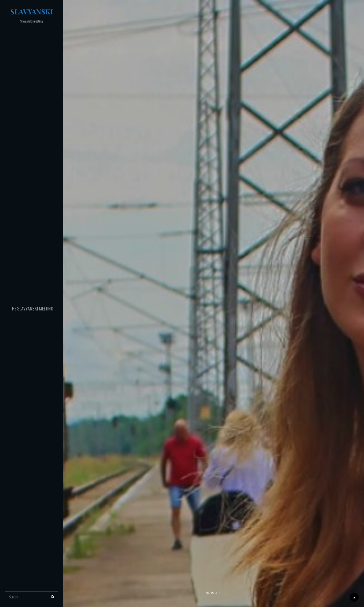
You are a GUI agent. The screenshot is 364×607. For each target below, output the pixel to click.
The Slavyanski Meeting (32, 308)
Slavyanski (32, 12)
